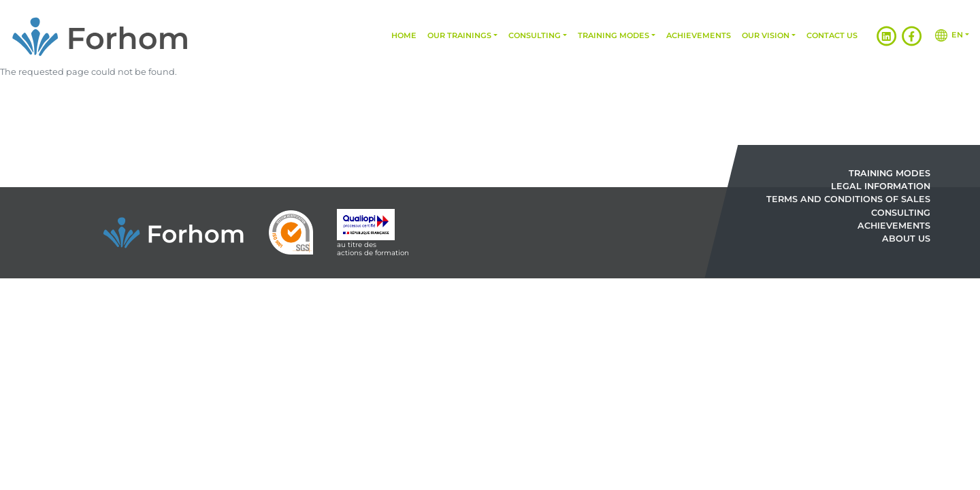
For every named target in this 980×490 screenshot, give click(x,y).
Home (404, 35)
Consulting (535, 35)
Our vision (766, 35)
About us (906, 239)
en (949, 35)
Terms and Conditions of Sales (848, 200)
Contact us (832, 35)
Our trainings (459, 35)
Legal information (881, 187)
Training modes (614, 35)
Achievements (699, 35)
